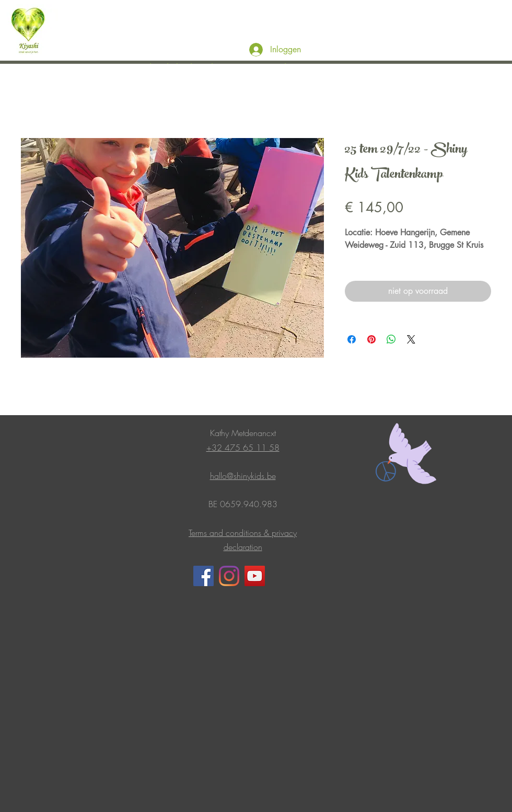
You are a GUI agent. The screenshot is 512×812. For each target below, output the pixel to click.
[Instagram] (229, 576)
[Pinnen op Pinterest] (371, 339)
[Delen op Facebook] (352, 339)
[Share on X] (411, 339)
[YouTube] (255, 576)
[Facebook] (203, 576)
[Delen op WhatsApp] (391, 339)
